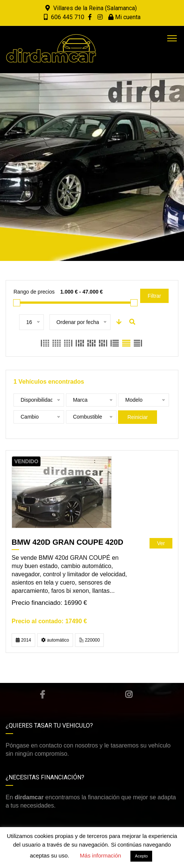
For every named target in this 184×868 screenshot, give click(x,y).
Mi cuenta (124, 17)
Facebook (42, 695)
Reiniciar (138, 417)
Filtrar (154, 296)
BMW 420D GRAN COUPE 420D (67, 542)
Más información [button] (100, 855)
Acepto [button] (141, 856)
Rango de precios (34, 292)
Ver (161, 543)
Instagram (129, 695)
